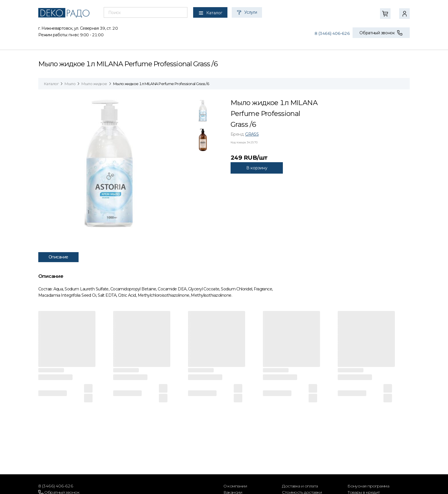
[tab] (203, 112)
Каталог (51, 84)
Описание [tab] (58, 257)
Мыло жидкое (94, 84)
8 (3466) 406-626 (332, 33)
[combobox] (146, 13)
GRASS (252, 134)
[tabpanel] (113, 163)
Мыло (70, 84)
